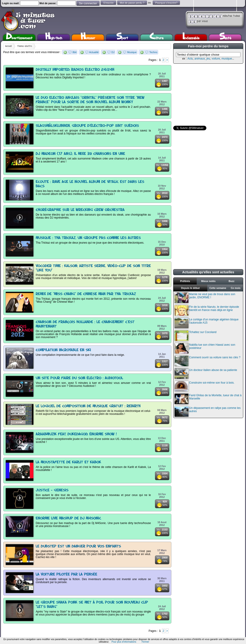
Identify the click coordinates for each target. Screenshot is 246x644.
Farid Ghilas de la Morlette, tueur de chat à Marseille (208, 399)
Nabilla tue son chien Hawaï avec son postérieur (205, 348)
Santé (225, 38)
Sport (122, 38)
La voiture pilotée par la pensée (66, 574)
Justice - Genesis (52, 490)
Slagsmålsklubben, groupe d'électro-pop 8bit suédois (87, 126)
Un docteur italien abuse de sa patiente (206, 374)
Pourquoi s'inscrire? (166, 3)
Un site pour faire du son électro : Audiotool (79, 378)
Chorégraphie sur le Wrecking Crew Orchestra (80, 210)
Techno (153, 52)
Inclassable (191, 38)
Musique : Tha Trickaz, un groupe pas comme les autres (88, 238)
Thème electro (25, 46)
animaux (200, 59)
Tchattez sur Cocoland (196, 336)
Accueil (9, 46)
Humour (88, 38)
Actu (190, 59)
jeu (208, 59)
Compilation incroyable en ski (63, 350)
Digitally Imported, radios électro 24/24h (75, 70)
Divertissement (19, 38)
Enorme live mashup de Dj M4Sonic (68, 518)
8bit (75, 52)
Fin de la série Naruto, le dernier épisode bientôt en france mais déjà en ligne (207, 310)
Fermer (145, 642)
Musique (132, 52)
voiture (216, 59)
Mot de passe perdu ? (132, 3)
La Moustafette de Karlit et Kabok (68, 462)
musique (227, 59)
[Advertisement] (208, 95)
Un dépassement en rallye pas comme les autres (208, 412)
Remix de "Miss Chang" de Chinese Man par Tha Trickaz (86, 294)
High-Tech (54, 38)
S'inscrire (108, 3)
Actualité (94, 52)
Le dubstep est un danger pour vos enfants (78, 546)
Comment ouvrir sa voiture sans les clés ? (208, 361)
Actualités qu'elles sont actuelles (208, 272)
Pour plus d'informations (124, 642)
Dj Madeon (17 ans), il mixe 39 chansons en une (80, 154)
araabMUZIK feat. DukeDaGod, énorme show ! (76, 434)
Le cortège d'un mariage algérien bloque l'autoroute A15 (206, 323)
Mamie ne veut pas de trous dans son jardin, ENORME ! (205, 298)
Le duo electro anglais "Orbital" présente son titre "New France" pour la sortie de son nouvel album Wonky (90, 100)
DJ (113, 52)
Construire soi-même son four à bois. (205, 386)
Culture (157, 38)
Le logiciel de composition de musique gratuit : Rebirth (88, 406)
